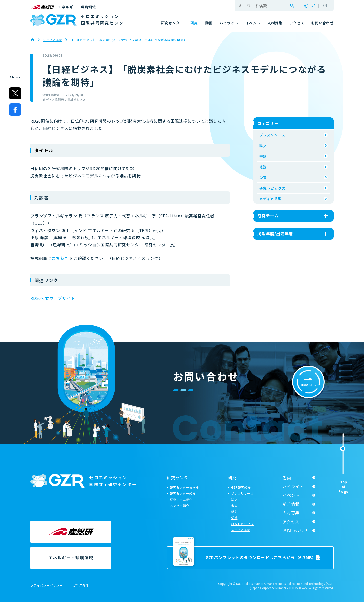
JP (314, 6)
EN (325, 6)
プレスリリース (272, 135)
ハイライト (293, 486)
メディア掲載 (270, 199)
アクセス (291, 522)
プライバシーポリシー (47, 586)
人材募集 (291, 513)
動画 (287, 478)
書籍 (263, 156)
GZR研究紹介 (241, 487)
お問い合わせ (295, 530)
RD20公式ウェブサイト (53, 298)
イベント (291, 495)
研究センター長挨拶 (184, 487)
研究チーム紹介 (181, 499)
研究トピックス (272, 188)
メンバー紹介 (180, 505)
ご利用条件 (81, 586)
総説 (263, 167)
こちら (58, 258)
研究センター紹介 (183, 493)
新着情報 (291, 504)
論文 (263, 146)
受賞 (263, 177)
